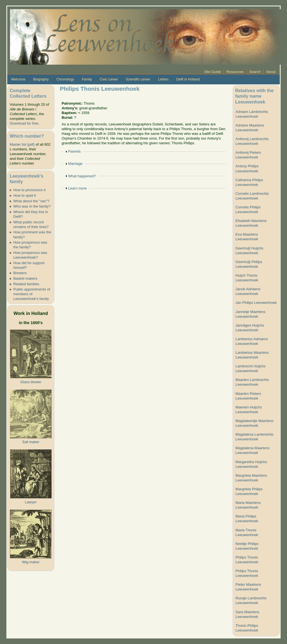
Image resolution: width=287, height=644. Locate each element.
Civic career (109, 79)
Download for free (24, 123)
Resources (235, 72)
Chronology (65, 79)
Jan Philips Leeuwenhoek (256, 303)
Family (87, 79)
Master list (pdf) (22, 144)
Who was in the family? (32, 206)
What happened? (82, 176)
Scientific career (138, 79)
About (271, 72)
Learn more (77, 188)
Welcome (18, 79)
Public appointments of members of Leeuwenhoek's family (32, 294)
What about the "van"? (31, 201)
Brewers (20, 273)
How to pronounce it (30, 190)
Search (255, 72)
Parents (74, 151)
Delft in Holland (188, 79)
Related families (26, 284)
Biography (41, 79)
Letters (163, 79)
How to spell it (25, 195)
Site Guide (213, 72)
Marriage (75, 164)
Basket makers (25, 278)
